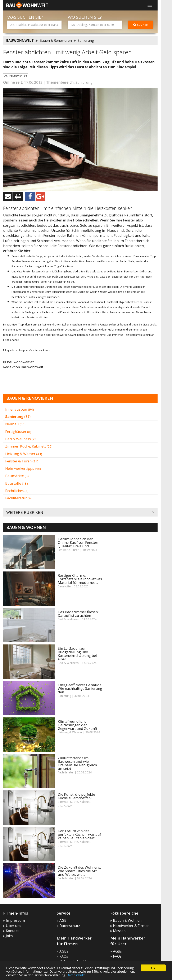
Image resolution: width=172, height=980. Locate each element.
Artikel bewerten (16, 76)
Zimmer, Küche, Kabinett (29, 446)
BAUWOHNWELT (20, 40)
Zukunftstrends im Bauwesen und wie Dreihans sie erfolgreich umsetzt (77, 763)
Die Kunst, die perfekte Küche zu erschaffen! (76, 796)
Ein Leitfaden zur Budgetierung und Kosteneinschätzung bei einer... (77, 654)
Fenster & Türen (22, 461)
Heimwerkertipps (23, 468)
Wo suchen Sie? (85, 17)
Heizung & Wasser (24, 454)
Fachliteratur (18, 498)
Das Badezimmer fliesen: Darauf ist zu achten (78, 614)
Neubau (15, 424)
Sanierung (86, 40)
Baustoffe (17, 483)
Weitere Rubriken (80, 512)
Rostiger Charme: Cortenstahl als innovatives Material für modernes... (80, 579)
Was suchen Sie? (25, 17)
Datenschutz (76, 975)
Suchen (141, 25)
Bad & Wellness (21, 439)
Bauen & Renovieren (56, 40)
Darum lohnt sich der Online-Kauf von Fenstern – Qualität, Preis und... (80, 542)
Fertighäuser (18, 431)
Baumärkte (17, 476)
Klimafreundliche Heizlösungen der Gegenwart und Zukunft (78, 725)
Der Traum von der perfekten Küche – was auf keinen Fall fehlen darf (79, 834)
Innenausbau (20, 409)
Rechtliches (17, 491)
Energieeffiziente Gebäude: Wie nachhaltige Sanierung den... (80, 688)
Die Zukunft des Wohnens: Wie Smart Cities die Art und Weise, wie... (79, 871)
